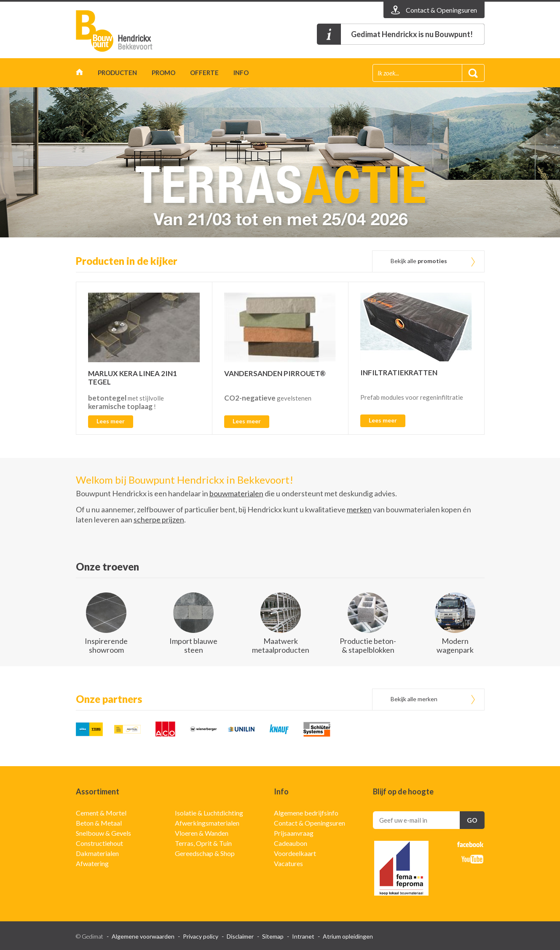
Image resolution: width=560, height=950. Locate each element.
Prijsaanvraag (294, 833)
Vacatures (288, 863)
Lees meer (111, 421)
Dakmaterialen (97, 853)
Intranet (303, 936)
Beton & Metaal (99, 823)
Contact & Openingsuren (309, 823)
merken (359, 509)
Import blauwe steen (193, 645)
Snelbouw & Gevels (103, 833)
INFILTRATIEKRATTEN (399, 373)
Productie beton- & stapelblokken (368, 645)
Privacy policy (201, 936)
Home (79, 74)
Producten (117, 73)
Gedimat (124, 31)
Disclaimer (240, 936)
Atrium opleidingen (348, 936)
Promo (163, 73)
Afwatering (92, 863)
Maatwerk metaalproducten (281, 645)
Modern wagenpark (455, 645)
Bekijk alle (419, 261)
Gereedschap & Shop (205, 853)
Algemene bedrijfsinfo (306, 813)
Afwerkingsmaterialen (207, 823)
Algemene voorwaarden (143, 936)
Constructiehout (99, 843)
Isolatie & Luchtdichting (209, 813)
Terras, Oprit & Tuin (203, 843)
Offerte (204, 73)
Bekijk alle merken (414, 699)
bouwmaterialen (236, 493)
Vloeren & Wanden (202, 833)
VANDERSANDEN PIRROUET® (275, 373)
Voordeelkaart (295, 853)
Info (241, 73)
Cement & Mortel (101, 813)
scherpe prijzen (159, 519)
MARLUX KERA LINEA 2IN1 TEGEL (133, 378)
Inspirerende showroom (106, 645)
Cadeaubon (291, 843)
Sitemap (273, 936)
